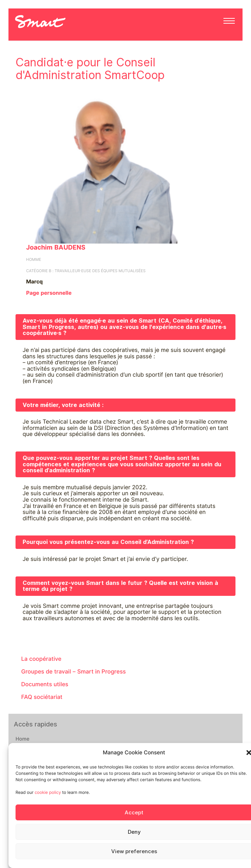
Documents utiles (45, 684)
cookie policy (48, 792)
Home (22, 739)
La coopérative (41, 659)
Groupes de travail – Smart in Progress (73, 672)
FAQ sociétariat (42, 697)
